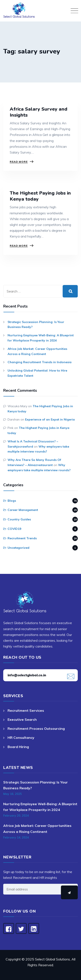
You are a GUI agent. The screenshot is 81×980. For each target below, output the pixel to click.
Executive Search (22, 719)
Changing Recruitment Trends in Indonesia (40, 362)
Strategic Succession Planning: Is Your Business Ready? (36, 325)
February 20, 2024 (16, 815)
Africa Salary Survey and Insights (39, 112)
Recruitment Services (26, 710)
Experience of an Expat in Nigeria (50, 419)
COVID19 (14, 529)
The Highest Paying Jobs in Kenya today (40, 196)
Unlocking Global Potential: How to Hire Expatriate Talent (37, 373)
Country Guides (19, 519)
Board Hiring (18, 747)
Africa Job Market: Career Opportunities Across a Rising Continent (37, 351)
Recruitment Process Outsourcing (36, 729)
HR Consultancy (21, 738)
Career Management (23, 510)
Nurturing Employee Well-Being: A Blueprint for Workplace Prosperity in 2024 (41, 338)
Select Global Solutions (52, 959)
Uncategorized (18, 548)
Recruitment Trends (22, 538)
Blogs (12, 501)
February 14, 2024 (16, 837)
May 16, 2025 (13, 794)
